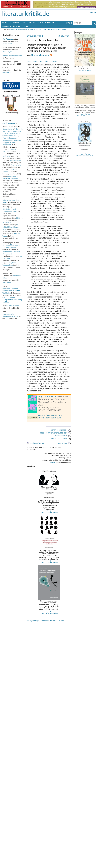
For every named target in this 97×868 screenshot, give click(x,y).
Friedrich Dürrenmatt (9, 144)
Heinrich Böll (7, 131)
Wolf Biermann (13, 136)
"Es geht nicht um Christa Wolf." (11, 227)
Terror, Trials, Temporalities (9, 264)
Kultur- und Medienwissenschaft (52, 29)
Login (25, 26)
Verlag (93, 12)
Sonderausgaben (9, 123)
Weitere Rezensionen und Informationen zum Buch (50, 416)
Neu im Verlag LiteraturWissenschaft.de (85, 155)
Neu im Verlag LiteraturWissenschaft (85, 115)
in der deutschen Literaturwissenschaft (10, 315)
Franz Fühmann (15, 160)
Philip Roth (18, 129)
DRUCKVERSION (63, 436)
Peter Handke (16, 165)
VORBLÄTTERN (64, 36)
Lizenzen (52, 462)
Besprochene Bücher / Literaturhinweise (42, 61)
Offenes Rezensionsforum (12, 56)
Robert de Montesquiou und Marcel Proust (11, 246)
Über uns (17, 26)
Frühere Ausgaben (16, 29)
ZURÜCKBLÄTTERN (35, 36)
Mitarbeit (6, 26)
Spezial (24, 23)
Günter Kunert (8, 129)
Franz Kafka (7, 282)
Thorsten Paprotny (40, 55)
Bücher (33, 23)
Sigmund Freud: (12, 300)
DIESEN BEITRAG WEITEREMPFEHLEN (55, 433)
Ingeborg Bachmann (10, 170)
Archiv (16, 23)
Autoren (42, 23)
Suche (69, 23)
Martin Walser (10, 134)
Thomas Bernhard (9, 150)
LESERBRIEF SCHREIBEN (60, 430)
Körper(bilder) (8, 43)
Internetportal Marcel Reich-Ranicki (10, 177)
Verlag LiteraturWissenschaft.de (49, 512)
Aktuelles (7, 23)
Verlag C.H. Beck (85, 70)
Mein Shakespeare (9, 138)
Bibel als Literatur (13, 306)
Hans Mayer (7, 52)
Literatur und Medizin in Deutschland (11, 253)
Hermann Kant (8, 140)
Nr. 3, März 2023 (31, 29)
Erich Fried (6, 156)
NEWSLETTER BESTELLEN (60, 439)
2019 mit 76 (7, 222)
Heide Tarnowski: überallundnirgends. (10, 210)
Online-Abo (7, 72)
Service (51, 23)
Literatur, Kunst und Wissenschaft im (11, 291)
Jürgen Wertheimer (47, 397)
